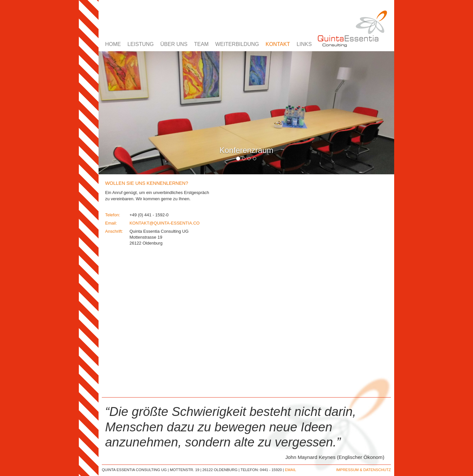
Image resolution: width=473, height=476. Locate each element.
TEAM (201, 44)
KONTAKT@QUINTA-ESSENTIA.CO (165, 223)
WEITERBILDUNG (237, 44)
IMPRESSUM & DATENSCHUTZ (363, 470)
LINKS (304, 44)
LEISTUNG (141, 44)
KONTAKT (278, 44)
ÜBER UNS (174, 44)
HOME (113, 44)
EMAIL (290, 470)
